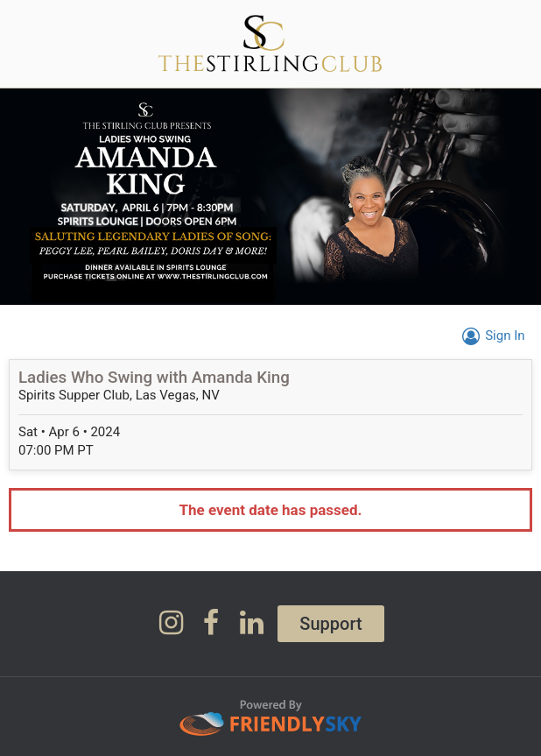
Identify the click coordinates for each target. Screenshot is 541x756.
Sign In (491, 336)
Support (330, 624)
